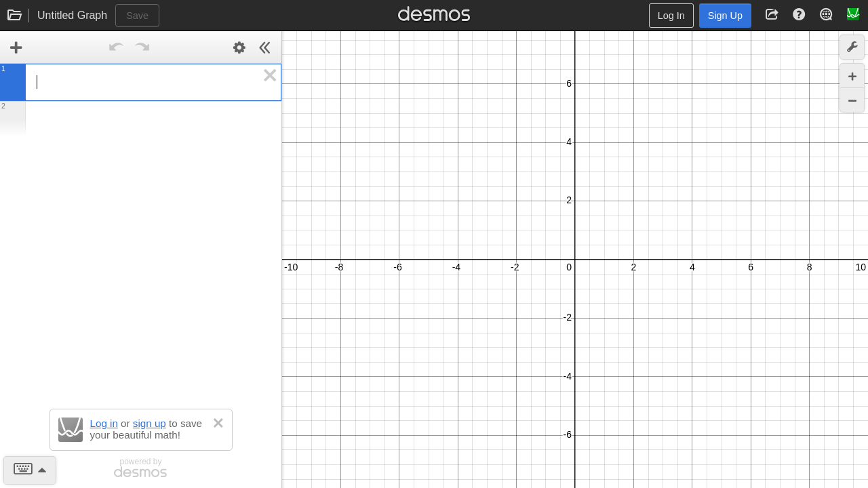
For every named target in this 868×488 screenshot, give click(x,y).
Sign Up (725, 16)
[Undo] (117, 47)
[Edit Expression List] (239, 47)
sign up (150, 423)
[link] (16, 47)
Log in (104, 423)
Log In (671, 16)
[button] (271, 75)
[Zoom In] (852, 76)
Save (137, 16)
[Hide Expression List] (265, 47)
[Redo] (142, 47)
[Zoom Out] (852, 100)
